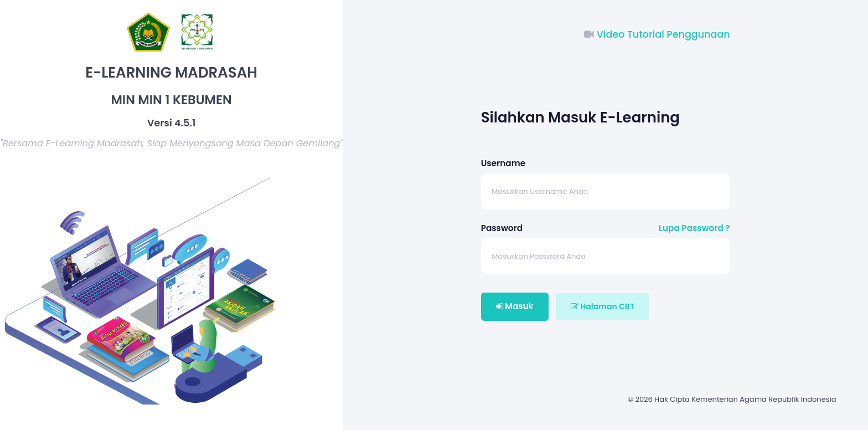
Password (502, 228)
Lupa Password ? (694, 228)
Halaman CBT (603, 306)
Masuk (515, 306)
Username (503, 163)
